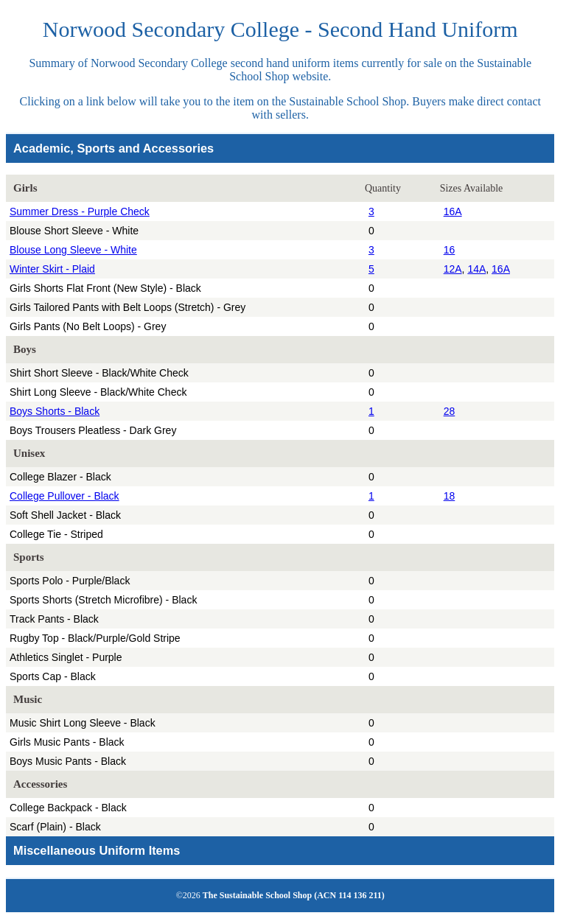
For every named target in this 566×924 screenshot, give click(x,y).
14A (476, 269)
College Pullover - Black (64, 496)
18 (450, 496)
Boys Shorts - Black (55, 411)
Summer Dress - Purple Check (80, 211)
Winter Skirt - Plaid (52, 269)
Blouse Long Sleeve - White (73, 250)
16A (453, 211)
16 (450, 250)
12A (453, 269)
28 (450, 411)
